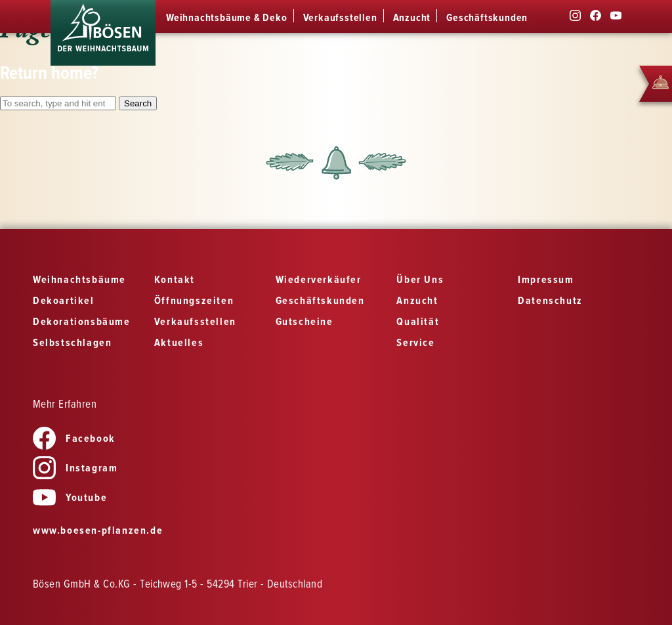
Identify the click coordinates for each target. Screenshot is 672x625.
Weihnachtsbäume (79, 280)
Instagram (75, 468)
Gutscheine (304, 322)
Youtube (70, 498)
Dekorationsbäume (82, 322)
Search (138, 103)
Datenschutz (550, 301)
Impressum (546, 280)
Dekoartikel (64, 301)
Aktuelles (179, 343)
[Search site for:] (58, 103)
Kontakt (175, 280)
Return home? (49, 74)
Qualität (418, 322)
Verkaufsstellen (340, 18)
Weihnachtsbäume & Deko (227, 18)
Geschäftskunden (487, 18)
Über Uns (420, 280)
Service (415, 343)
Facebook (74, 439)
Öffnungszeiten (194, 301)
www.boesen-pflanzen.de (98, 531)
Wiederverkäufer (319, 280)
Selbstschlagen (72, 343)
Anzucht (412, 18)
